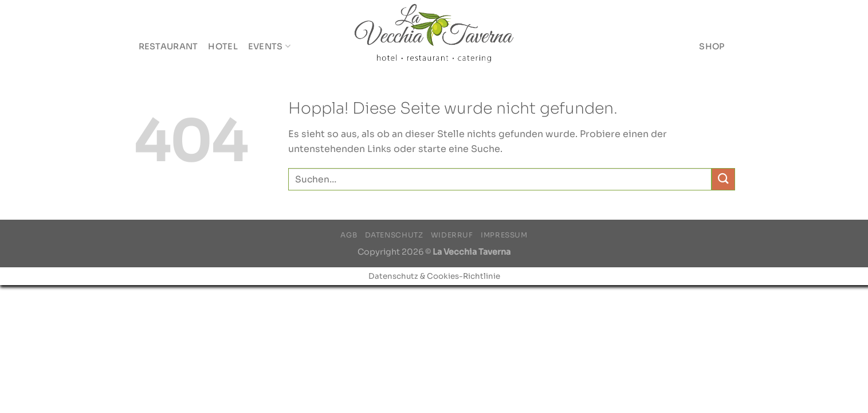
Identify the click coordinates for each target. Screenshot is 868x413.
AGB (349, 235)
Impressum (504, 235)
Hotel (223, 46)
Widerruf (452, 235)
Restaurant (168, 46)
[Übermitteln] (723, 179)
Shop (712, 46)
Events (269, 46)
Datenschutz (394, 235)
